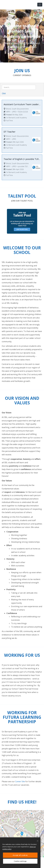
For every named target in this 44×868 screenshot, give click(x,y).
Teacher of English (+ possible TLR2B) (22, 159)
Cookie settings (20, 861)
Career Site (20, 781)
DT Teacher (10, 132)
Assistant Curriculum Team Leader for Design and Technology (22, 104)
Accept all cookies (20, 855)
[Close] (38, 841)
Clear (4, 93)
